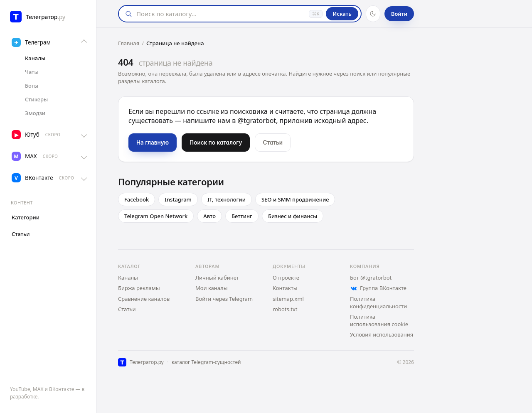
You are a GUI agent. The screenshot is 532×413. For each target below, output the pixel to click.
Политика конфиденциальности (378, 302)
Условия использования (382, 334)
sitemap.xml (288, 299)
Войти (399, 14)
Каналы (128, 278)
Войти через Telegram (224, 299)
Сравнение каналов (144, 299)
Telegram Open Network (156, 216)
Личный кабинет (217, 278)
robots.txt (285, 309)
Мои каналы (212, 288)
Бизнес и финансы (293, 216)
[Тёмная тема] (373, 14)
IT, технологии (227, 199)
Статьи (127, 309)
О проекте (286, 278)
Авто (209, 216)
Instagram (178, 199)
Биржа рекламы (139, 288)
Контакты (285, 288)
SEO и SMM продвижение (295, 199)
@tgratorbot (257, 120)
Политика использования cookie (379, 320)
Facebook (137, 199)
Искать (342, 14)
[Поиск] (220, 14)
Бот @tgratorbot (371, 278)
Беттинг (242, 216)
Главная (129, 43)
